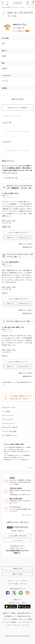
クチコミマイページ (8, 415)
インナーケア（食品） (13, 584)
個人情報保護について (10, 616)
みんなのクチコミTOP (8, 407)
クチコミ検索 (6, 411)
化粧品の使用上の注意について (25, 613)
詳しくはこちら (13, 173)
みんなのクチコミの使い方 (10, 427)
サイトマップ (26, 625)
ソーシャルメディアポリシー (25, 622)
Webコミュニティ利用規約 (26, 619)
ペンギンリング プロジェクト (13, 625)
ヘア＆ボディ (24, 581)
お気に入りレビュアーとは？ (13, 116)
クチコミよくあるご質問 (9, 431)
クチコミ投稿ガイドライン (10, 435)
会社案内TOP (6, 613)
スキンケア (11, 581)
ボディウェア (24, 584)
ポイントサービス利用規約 (9, 622)
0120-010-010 (21, 527)
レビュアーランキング (8, 423)
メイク (17, 581)
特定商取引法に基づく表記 (24, 616)
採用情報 (13, 613)
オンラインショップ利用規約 (10, 619)
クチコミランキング (8, 419)
